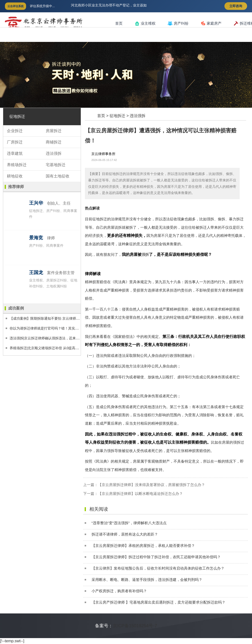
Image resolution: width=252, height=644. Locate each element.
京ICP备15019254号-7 (135, 626)
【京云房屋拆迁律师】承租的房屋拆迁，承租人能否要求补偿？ (143, 546)
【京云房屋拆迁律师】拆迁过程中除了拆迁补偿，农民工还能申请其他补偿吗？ (156, 557)
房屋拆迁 (54, 131)
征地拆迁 (117, 116)
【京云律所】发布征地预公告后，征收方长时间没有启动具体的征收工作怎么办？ (158, 568)
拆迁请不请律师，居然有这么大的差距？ (125, 534)
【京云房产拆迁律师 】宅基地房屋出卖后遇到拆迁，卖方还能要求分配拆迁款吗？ (158, 602)
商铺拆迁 (54, 142)
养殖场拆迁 (17, 165)
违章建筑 (15, 153)
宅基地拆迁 (56, 165)
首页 (119, 23)
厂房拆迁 (15, 142)
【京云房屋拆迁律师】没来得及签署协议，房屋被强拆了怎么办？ (151, 485)
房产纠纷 (178, 23)
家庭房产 (211, 23)
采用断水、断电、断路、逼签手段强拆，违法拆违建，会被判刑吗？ (147, 580)
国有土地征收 (58, 176)
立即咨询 (236, 6)
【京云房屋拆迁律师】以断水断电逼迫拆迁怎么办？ (140, 494)
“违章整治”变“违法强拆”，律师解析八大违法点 (129, 523)
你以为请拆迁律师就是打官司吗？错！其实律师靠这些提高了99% (60, 328)
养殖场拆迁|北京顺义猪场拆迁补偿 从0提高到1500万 (50, 348)
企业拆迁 (15, 131)
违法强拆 (138, 116)
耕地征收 (15, 176)
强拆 (145, 254)
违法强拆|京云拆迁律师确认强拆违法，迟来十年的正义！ (53, 338)
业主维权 (145, 23)
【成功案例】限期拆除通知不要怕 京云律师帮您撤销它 (51, 318)
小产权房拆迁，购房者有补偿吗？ (119, 591)
